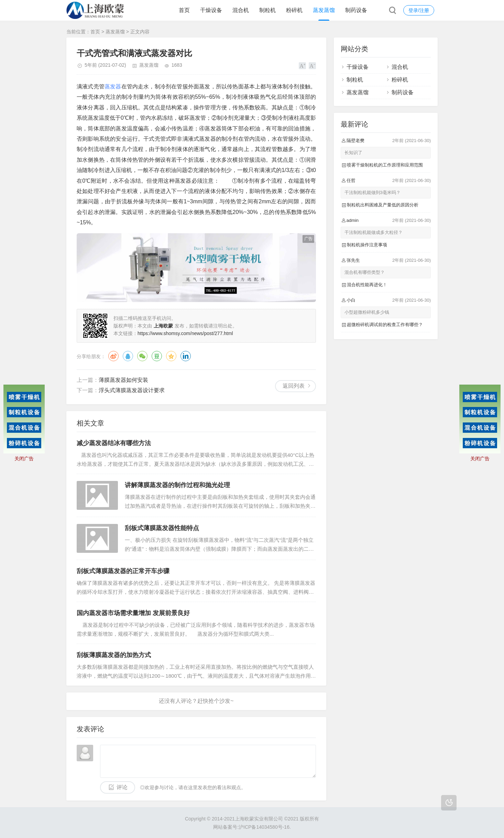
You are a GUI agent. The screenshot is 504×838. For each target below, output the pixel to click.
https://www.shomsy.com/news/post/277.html (185, 333)
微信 (142, 356)
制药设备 (356, 10)
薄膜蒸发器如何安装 (123, 380)
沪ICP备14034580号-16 (264, 827)
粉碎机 (294, 10)
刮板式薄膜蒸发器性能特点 (162, 528)
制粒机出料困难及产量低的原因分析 (383, 205)
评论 (122, 787)
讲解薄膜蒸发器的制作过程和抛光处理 (177, 485)
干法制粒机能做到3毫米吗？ (372, 192)
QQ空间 (171, 356)
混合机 (241, 10)
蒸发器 (113, 87)
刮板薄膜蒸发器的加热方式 (114, 655)
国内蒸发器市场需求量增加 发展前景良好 (133, 613)
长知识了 (353, 153)
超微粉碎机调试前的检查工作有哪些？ (385, 325)
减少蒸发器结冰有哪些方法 (114, 443)
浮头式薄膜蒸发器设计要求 (132, 390)
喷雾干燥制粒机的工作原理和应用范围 (385, 165)
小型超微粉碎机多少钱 (367, 312)
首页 (184, 10)
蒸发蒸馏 (324, 10)
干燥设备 (211, 10)
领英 (186, 356)
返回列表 (294, 386)
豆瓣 (157, 356)
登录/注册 (419, 10)
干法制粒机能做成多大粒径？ (374, 232)
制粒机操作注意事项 (367, 245)
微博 (113, 356)
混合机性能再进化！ (367, 285)
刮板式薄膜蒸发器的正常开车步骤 (123, 571)
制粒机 (267, 10)
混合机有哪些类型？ (365, 272)
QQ (128, 356)
